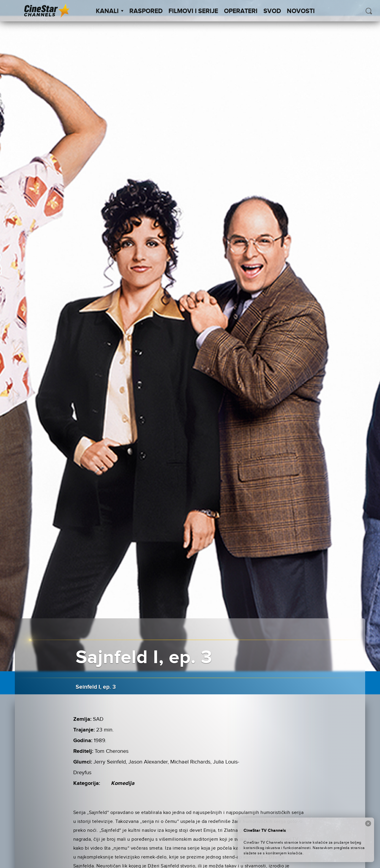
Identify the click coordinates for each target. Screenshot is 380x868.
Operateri (241, 11)
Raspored (146, 11)
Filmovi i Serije (193, 11)
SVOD (272, 11)
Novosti (301, 11)
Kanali (110, 11)
